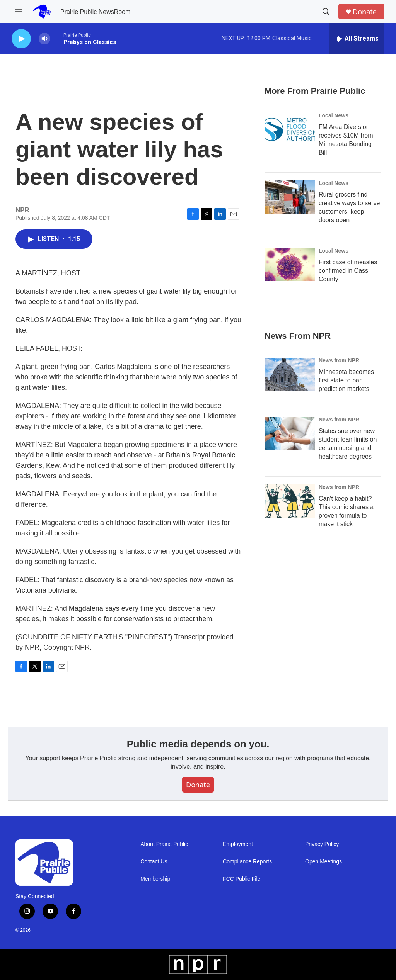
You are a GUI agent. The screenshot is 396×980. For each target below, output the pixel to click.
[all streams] (357, 39)
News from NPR (339, 360)
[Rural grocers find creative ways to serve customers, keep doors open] (290, 197)
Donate (365, 12)
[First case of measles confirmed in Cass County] (290, 265)
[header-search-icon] (326, 12)
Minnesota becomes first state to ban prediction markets (346, 380)
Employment (238, 844)
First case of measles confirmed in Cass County (348, 271)
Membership (155, 879)
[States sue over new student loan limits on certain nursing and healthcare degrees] (290, 433)
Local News (334, 115)
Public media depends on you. (198, 744)
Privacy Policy (322, 844)
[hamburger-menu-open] (19, 12)
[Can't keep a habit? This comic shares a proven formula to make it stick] (290, 501)
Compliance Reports (247, 862)
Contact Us (154, 862)
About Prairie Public (164, 844)
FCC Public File (242, 879)
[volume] (44, 39)
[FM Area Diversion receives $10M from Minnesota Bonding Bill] (290, 129)
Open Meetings (323, 862)
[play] (21, 39)
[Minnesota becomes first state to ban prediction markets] (290, 374)
